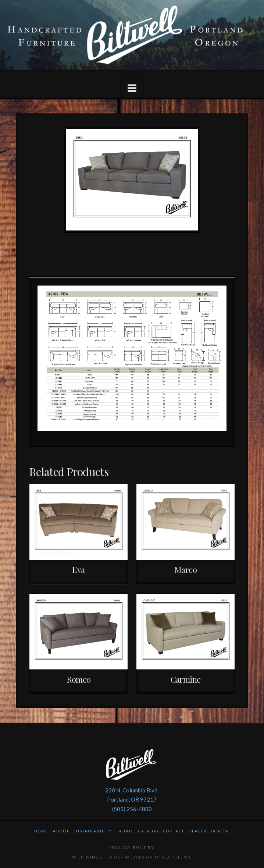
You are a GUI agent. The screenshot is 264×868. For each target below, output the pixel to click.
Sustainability (93, 831)
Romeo (79, 679)
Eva (78, 570)
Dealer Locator (209, 831)
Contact (174, 831)
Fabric (125, 831)
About (61, 831)
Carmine (186, 679)
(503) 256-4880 (132, 809)
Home (41, 831)
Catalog (149, 831)
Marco (185, 570)
